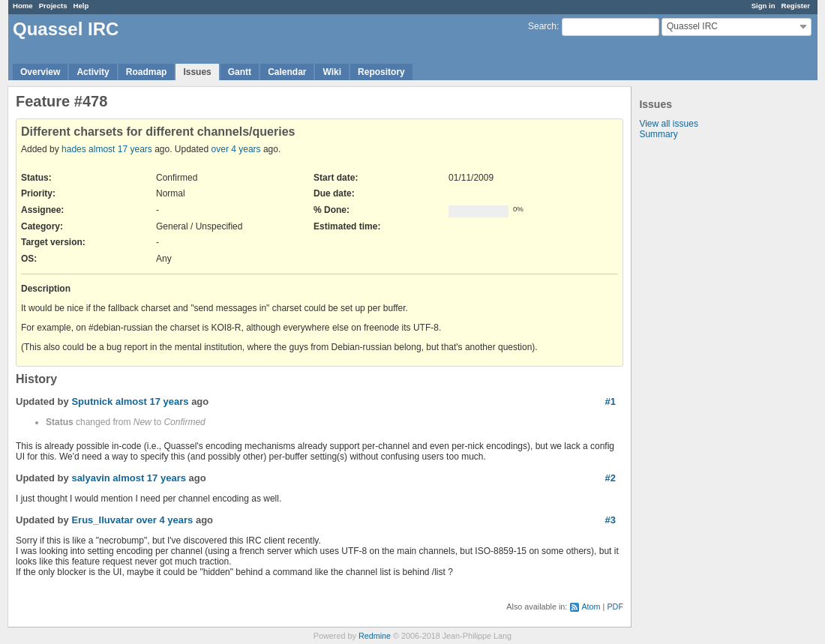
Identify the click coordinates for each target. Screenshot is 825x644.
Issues (197, 72)
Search (542, 26)
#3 (610, 520)
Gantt (240, 72)
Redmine (375, 636)
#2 (610, 478)
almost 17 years (120, 149)
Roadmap (147, 72)
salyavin (90, 478)
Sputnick (92, 401)
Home (23, 6)
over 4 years (236, 149)
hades (74, 149)
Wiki (332, 72)
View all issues (668, 124)
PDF (615, 607)
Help (81, 6)
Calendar (287, 72)
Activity (93, 72)
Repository (381, 72)
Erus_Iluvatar (102, 520)
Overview (40, 72)
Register (796, 6)
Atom (591, 607)
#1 (610, 401)
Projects (53, 6)
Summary (658, 134)
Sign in (763, 6)
